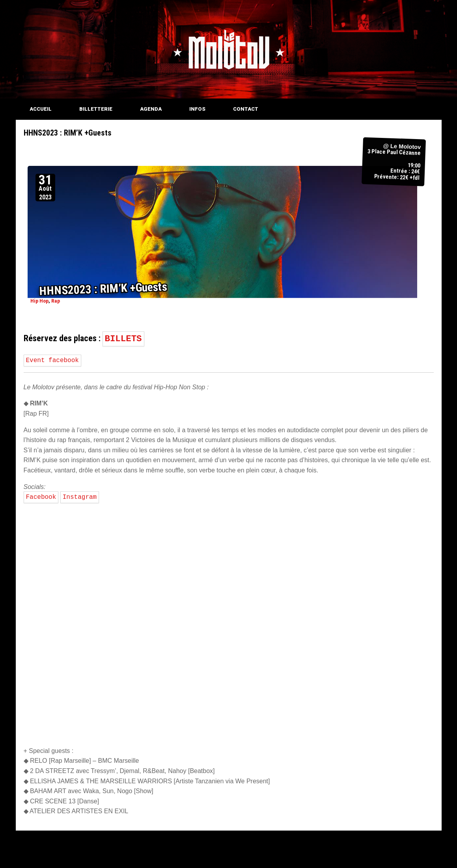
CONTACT (246, 109)
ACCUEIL (41, 109)
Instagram (80, 497)
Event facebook (52, 361)
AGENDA (151, 109)
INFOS (197, 109)
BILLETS (123, 339)
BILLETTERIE (96, 109)
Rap (55, 301)
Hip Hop (39, 301)
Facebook (41, 497)
